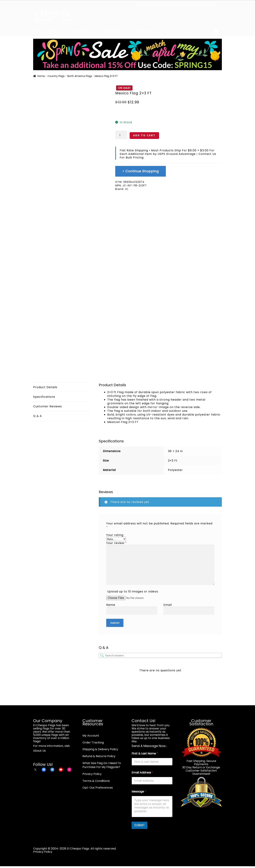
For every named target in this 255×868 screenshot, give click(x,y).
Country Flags (56, 76)
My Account (207, 5)
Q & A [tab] (38, 416)
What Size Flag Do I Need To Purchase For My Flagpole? (102, 765)
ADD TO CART (144, 135)
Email (168, 605)
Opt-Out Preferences (98, 788)
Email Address (142, 773)
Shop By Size (113, 32)
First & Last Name (145, 754)
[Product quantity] (121, 135)
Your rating (115, 535)
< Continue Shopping (141, 171)
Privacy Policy (92, 774)
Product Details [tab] (45, 387)
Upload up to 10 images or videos (133, 591)
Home (41, 76)
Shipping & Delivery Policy (100, 749)
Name (111, 605)
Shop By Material (146, 32)
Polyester (175, 470)
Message (139, 792)
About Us (142, 5)
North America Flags (80, 76)
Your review (117, 543)
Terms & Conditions (96, 781)
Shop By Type (82, 32)
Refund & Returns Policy (99, 756)
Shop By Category (47, 32)
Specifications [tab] (44, 397)
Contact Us (161, 5)
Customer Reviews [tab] (48, 406)
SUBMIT (139, 825)
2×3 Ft (173, 461)
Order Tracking (184, 5)
